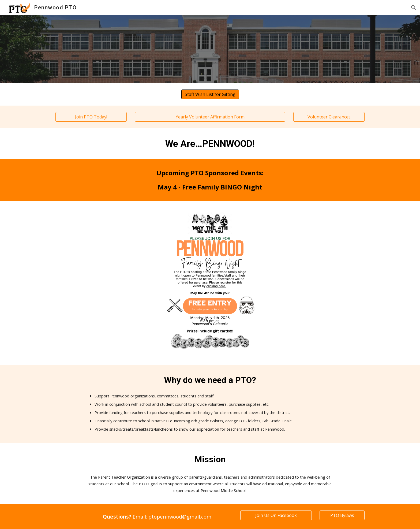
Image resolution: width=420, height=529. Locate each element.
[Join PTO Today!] (91, 117)
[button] (414, 8)
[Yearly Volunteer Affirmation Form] (210, 117)
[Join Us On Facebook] (276, 515)
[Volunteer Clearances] (329, 117)
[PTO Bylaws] (342, 515)
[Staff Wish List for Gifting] (210, 94)
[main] (210, 144)
